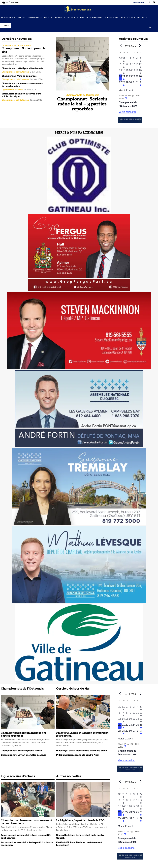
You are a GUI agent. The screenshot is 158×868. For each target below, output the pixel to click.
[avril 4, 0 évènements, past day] (137, 60)
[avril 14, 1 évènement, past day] (124, 72)
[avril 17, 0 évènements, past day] (134, 72)
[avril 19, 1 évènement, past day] (140, 72)
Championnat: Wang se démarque (19, 76)
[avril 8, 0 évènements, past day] (127, 66)
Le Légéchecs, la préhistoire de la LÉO (80, 820)
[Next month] (140, 46)
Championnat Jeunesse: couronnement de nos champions (22, 85)
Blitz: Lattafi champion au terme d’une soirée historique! (22, 95)
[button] (150, 27)
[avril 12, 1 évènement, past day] (140, 66)
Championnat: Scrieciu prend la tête (22, 50)
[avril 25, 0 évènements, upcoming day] (137, 78)
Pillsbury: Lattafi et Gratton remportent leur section (82, 734)
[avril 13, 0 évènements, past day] (121, 72)
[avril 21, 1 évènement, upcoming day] (124, 78)
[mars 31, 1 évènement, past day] (124, 60)
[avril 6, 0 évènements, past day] (121, 66)
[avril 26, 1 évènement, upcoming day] (140, 78)
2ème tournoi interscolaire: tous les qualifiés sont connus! (26, 837)
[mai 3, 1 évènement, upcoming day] (140, 84)
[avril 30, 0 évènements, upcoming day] (130, 84)
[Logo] (78, 9)
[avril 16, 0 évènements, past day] (130, 72)
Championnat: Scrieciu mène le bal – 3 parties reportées (82, 104)
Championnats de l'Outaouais (17, 46)
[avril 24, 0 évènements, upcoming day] (134, 78)
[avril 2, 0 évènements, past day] (130, 60)
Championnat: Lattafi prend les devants (22, 68)
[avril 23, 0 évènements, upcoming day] (130, 78)
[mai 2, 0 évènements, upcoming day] (137, 84)
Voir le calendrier (127, 112)
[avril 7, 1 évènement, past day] (124, 66)
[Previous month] (121, 46)
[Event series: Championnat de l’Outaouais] (126, 99)
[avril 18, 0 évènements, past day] (137, 72)
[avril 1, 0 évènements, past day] (127, 60)
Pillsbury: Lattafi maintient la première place (81, 751)
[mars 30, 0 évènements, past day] (121, 60)
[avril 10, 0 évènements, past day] (134, 66)
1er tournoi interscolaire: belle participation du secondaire (27, 844)
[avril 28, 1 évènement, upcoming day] (124, 84)
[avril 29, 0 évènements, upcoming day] (127, 84)
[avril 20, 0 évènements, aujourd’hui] (121, 78)
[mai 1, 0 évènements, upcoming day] (134, 84)
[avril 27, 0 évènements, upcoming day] (121, 84)
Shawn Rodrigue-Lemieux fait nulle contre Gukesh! (80, 837)
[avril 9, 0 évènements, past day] (130, 66)
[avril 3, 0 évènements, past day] (134, 60)
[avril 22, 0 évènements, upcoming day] (127, 78)
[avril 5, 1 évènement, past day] (140, 60)
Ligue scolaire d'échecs (12, 89)
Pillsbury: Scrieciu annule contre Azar (78, 755)
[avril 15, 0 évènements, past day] (127, 72)
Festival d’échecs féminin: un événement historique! (79, 844)
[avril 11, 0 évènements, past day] (137, 66)
